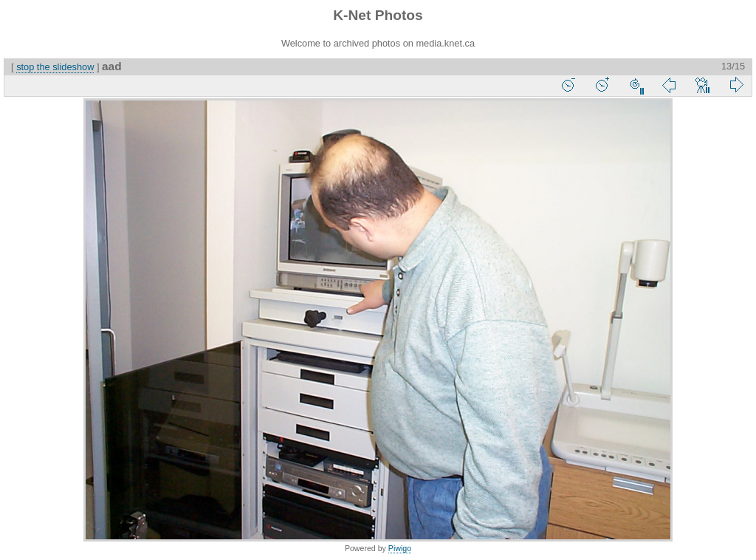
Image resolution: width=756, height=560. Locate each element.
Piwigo (400, 548)
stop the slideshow (55, 67)
